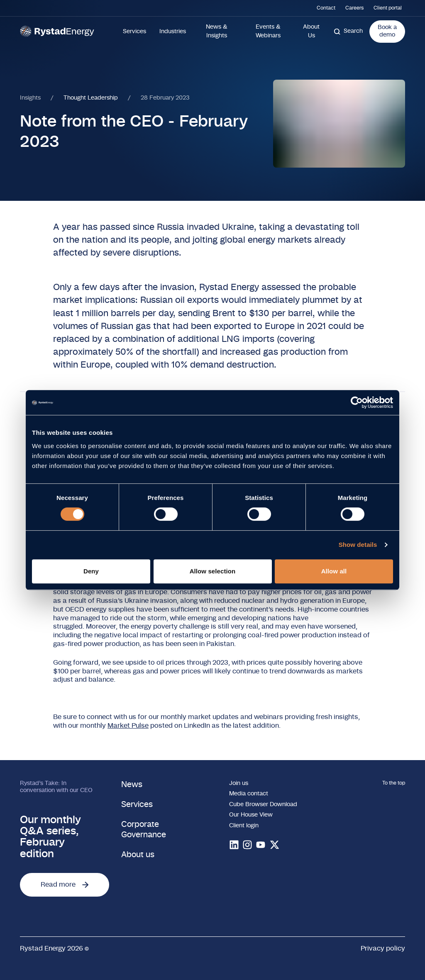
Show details (358, 545)
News (132, 785)
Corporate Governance (144, 830)
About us (138, 855)
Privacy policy (383, 948)
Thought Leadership (91, 98)
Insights (30, 98)
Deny (91, 571)
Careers (354, 8)
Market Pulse (128, 726)
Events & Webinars (268, 31)
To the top (394, 783)
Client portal (388, 8)
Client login (244, 826)
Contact (326, 8)
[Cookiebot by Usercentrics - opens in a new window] (357, 402)
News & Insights (217, 31)
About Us (311, 31)
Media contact (249, 794)
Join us (239, 783)
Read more (65, 885)
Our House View (251, 815)
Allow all (334, 571)
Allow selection (213, 571)
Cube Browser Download (263, 804)
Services (134, 32)
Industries (173, 32)
